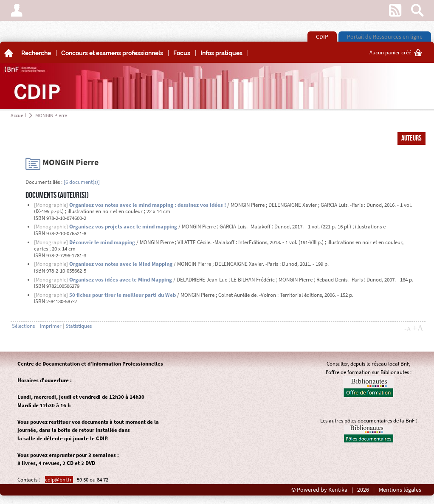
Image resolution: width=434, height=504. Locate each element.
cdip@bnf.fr (59, 480)
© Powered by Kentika (319, 490)
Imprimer (51, 326)
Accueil (18, 115)
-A (408, 329)
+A (418, 328)
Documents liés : (44, 182)
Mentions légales (400, 490)
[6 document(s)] (82, 182)
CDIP (322, 37)
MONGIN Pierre (51, 115)
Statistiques (79, 326)
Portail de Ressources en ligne (385, 37)
